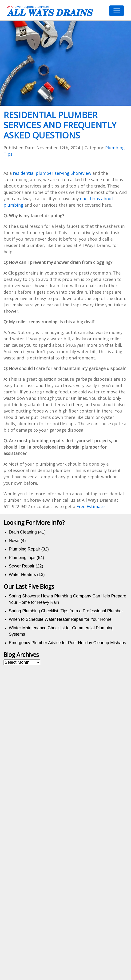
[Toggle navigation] (117, 11)
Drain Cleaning (23, 532)
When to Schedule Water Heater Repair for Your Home (60, 619)
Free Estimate (91, 506)
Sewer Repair (22, 566)
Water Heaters (22, 575)
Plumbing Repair (25, 549)
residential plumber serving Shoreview (52, 173)
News (14, 541)
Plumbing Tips (22, 558)
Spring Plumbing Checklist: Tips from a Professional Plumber (66, 611)
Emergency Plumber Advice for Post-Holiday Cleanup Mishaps (67, 643)
